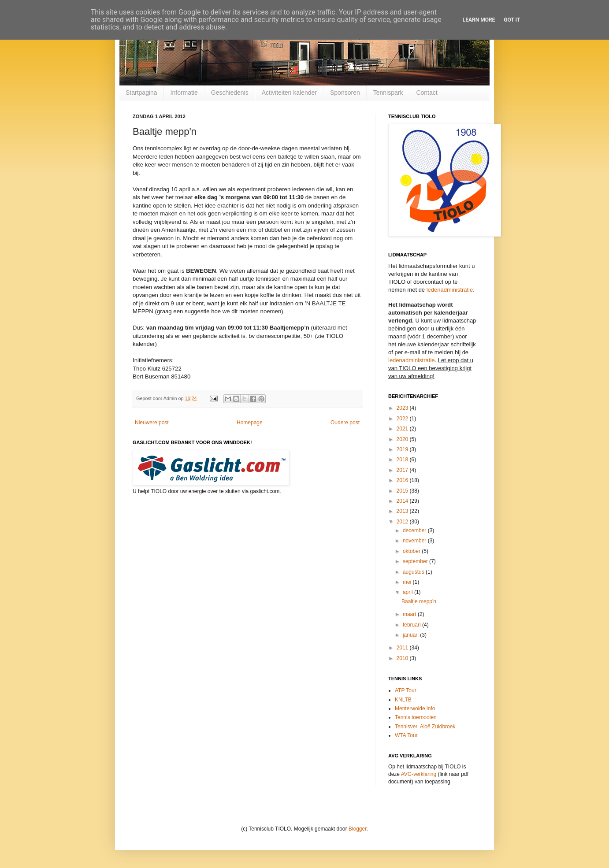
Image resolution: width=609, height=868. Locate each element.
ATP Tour (406, 690)
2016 (403, 480)
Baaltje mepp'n (419, 601)
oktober (412, 551)
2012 (403, 522)
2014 (403, 501)
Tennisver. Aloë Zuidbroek (425, 727)
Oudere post (345, 423)
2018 (403, 460)
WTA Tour (406, 735)
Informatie (184, 93)
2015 (403, 491)
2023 (403, 408)
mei (408, 582)
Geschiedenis (230, 93)
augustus (414, 572)
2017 (403, 470)
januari (411, 635)
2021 (403, 429)
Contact (427, 93)
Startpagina (141, 93)
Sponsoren (345, 93)
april (408, 592)
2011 (403, 648)
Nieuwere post (152, 423)
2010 (403, 658)
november (415, 541)
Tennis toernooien (416, 717)
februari (412, 625)
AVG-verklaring (419, 774)
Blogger (358, 829)
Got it (512, 20)
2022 (403, 419)
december (415, 530)
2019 (403, 449)
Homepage (250, 423)
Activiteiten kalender (289, 93)
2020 (403, 439)
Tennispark (388, 93)
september (416, 561)
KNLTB (403, 700)
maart (410, 614)
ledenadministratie (450, 290)
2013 (403, 511)
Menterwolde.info (415, 708)
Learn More (479, 20)
